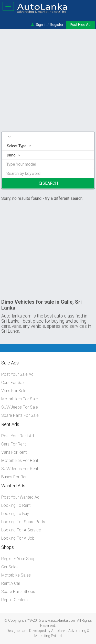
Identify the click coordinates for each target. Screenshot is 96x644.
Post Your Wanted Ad (20, 497)
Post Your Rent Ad (18, 436)
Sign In (41, 25)
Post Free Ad (80, 25)
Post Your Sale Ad (17, 374)
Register (57, 25)
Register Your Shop (18, 559)
